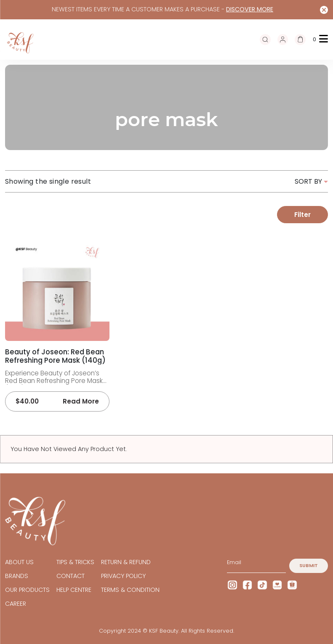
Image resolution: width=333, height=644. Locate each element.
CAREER (16, 604)
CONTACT (71, 576)
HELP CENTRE (74, 590)
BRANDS (17, 576)
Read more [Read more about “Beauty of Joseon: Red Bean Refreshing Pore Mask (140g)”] (81, 401)
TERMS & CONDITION (130, 590)
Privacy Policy (123, 576)
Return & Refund (126, 562)
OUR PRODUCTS (27, 590)
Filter (302, 215)
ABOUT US (19, 562)
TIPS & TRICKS (75, 562)
